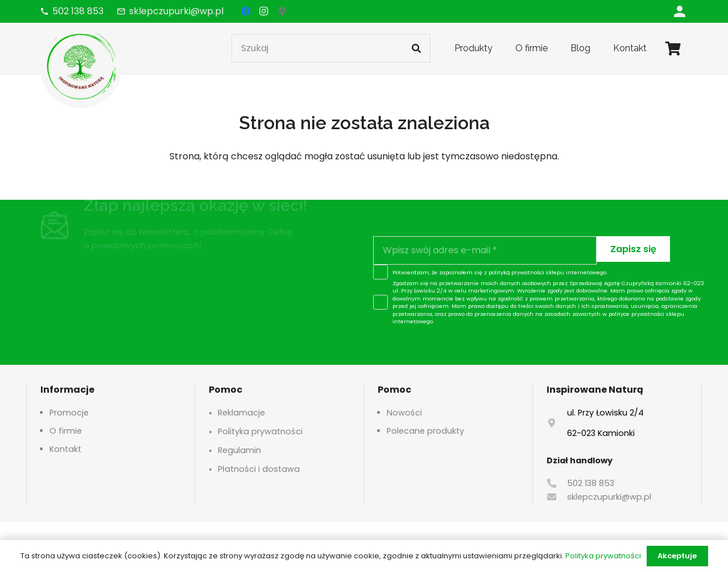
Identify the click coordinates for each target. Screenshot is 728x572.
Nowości (404, 413)
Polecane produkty (425, 431)
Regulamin (239, 450)
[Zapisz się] (633, 249)
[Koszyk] (673, 48)
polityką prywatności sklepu (526, 272)
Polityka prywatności (260, 431)
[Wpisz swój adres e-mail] (485, 250)
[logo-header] (81, 65)
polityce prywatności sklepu (646, 314)
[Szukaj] (331, 48)
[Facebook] (246, 11)
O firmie (66, 431)
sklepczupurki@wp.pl (609, 497)
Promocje (69, 413)
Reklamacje (241, 413)
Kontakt (65, 449)
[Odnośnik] (680, 11)
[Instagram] (264, 11)
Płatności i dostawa (259, 469)
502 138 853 (591, 483)
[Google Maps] (282, 11)
